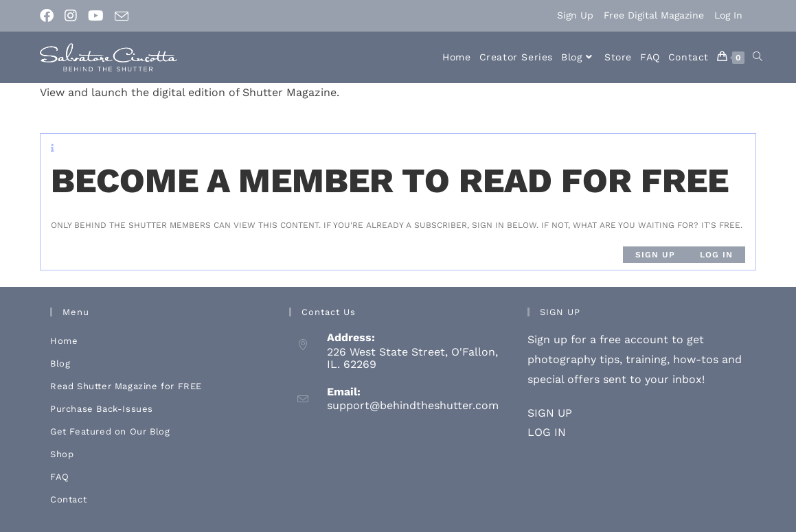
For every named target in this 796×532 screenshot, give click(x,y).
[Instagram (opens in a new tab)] (71, 16)
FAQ (60, 477)
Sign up (655, 255)
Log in (716, 255)
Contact (68, 499)
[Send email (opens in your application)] (122, 16)
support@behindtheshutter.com (413, 405)
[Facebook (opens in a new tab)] (49, 16)
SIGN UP (550, 413)
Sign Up (575, 15)
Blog (60, 363)
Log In (728, 15)
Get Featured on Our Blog (110, 431)
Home (64, 341)
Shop (62, 454)
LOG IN (547, 432)
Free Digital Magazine (654, 15)
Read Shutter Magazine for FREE (126, 386)
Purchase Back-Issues (102, 409)
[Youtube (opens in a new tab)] (96, 16)
